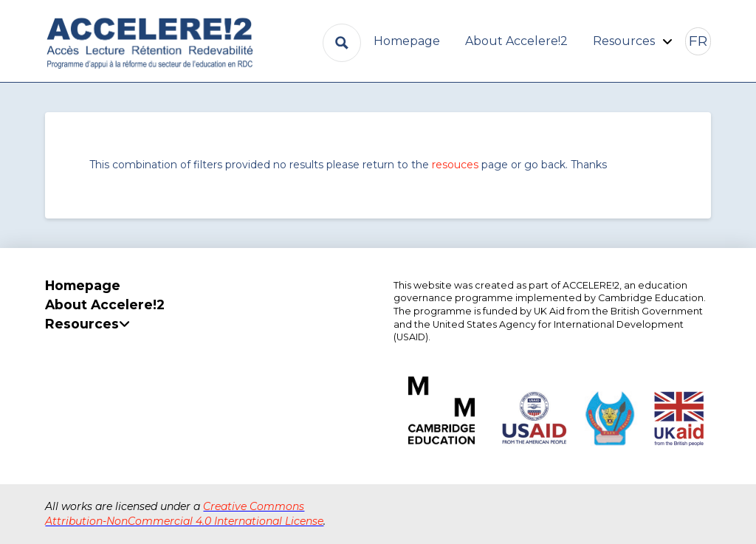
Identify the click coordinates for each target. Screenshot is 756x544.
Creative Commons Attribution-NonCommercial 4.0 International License (184, 514)
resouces (455, 165)
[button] (698, 41)
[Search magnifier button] (342, 43)
